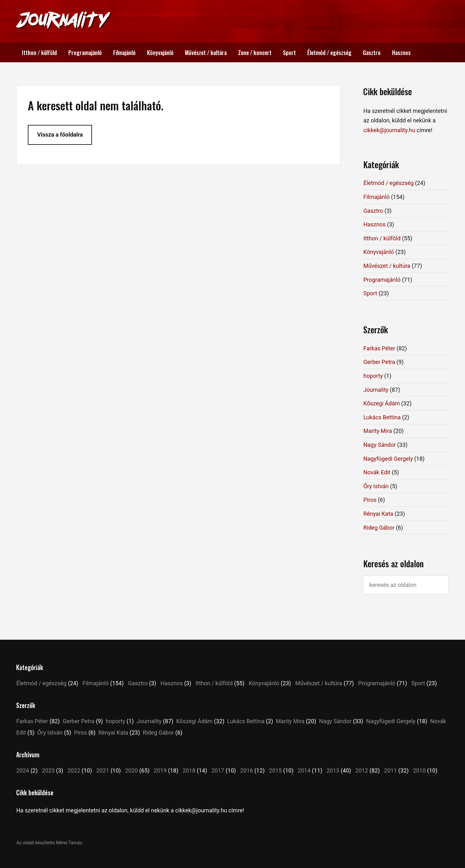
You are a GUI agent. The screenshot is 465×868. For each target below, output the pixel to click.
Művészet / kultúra (206, 52)
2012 (362, 770)
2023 (48, 770)
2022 (74, 770)
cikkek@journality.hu (389, 130)
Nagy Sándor (379, 445)
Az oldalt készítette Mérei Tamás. (50, 843)
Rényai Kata (378, 514)
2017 (218, 770)
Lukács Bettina (382, 417)
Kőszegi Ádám (381, 403)
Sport (289, 52)
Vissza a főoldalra (60, 135)
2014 (304, 770)
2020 (132, 770)
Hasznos (401, 52)
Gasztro (372, 52)
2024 (22, 770)
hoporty (373, 376)
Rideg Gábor (379, 528)
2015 (275, 770)
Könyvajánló (160, 52)
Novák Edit (377, 472)
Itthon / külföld (39, 52)
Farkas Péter (379, 348)
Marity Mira (377, 431)
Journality (376, 390)
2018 (189, 770)
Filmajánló (124, 52)
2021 (102, 770)
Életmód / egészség (329, 52)
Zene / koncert (255, 52)
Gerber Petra (379, 362)
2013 (333, 770)
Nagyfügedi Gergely (388, 459)
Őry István (376, 486)
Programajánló (85, 52)
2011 (390, 770)
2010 (419, 770)
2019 (160, 770)
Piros (370, 500)
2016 (247, 770)
